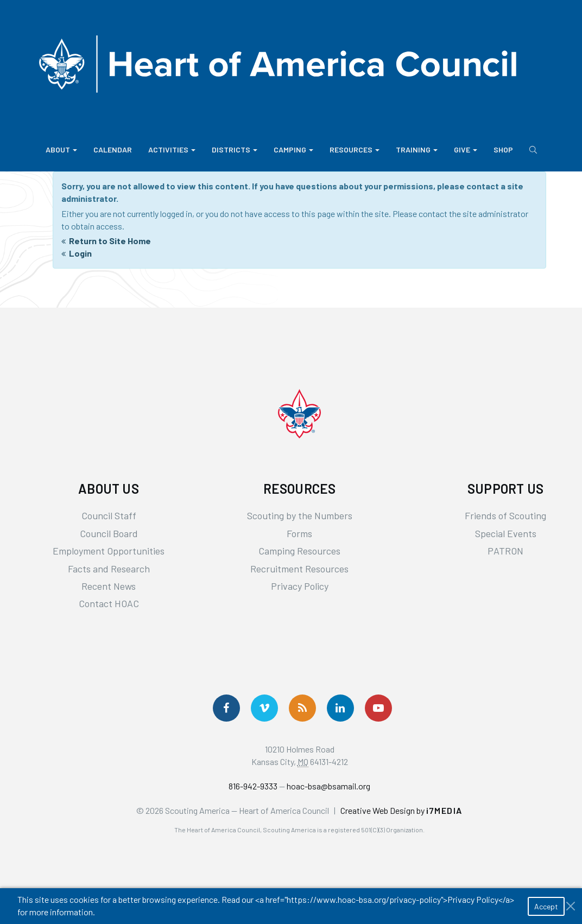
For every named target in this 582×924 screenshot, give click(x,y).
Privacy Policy (300, 586)
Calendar (113, 149)
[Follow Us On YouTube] (378, 708)
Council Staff (109, 515)
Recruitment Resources (299, 569)
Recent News (109, 586)
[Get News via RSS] (302, 708)
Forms (299, 533)
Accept (546, 906)
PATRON (505, 551)
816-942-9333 (253, 786)
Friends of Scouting (505, 515)
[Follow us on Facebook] (226, 708)
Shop (503, 149)
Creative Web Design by (401, 810)
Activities (172, 149)
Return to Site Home (110, 241)
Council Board (109, 533)
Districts (235, 149)
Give (466, 149)
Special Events (506, 533)
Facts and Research (109, 569)
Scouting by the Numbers (300, 515)
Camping (293, 149)
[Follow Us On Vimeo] (264, 708)
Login (80, 253)
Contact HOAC (109, 603)
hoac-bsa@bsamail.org (328, 786)
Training (417, 149)
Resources (355, 149)
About (61, 149)
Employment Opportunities (109, 551)
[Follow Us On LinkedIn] (340, 708)
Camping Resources (299, 551)
